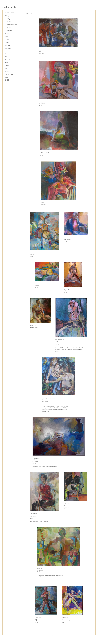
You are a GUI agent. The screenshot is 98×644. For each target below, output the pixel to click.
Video (6, 63)
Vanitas (9, 22)
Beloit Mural (8, 48)
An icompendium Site (49, 636)
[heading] (10, 7)
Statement (8, 60)
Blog (6, 69)
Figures (9, 28)
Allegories (10, 19)
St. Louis (7, 34)
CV (6, 57)
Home (6, 77)
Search (7, 72)
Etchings (7, 39)
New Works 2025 (9, 13)
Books (6, 51)
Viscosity (7, 42)
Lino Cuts (7, 45)
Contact (7, 66)
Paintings (7, 16)
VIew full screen (9, 74)
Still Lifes (10, 31)
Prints (6, 36)
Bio (6, 54)
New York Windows (12, 25)
